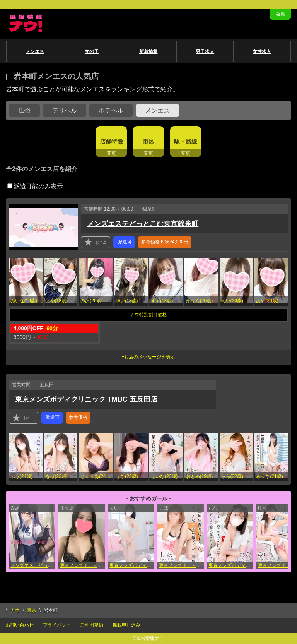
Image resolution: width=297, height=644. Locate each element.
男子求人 (205, 51)
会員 (280, 14)
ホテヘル (111, 110)
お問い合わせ (20, 625)
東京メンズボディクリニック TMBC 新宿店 (82, 565)
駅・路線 (186, 141)
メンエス (35, 51)
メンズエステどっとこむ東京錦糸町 (143, 224)
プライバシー (57, 625)
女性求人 (262, 51)
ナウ (15, 610)
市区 (148, 141)
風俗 (24, 110)
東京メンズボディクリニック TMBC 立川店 (132, 565)
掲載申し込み (126, 625)
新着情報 (148, 51)
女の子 (92, 51)
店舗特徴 (111, 141)
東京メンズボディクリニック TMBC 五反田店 (86, 399)
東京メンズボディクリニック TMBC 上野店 (231, 565)
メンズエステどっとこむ (33, 565)
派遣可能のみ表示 (35, 186)
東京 (32, 610)
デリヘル (65, 110)
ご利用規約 (92, 625)
